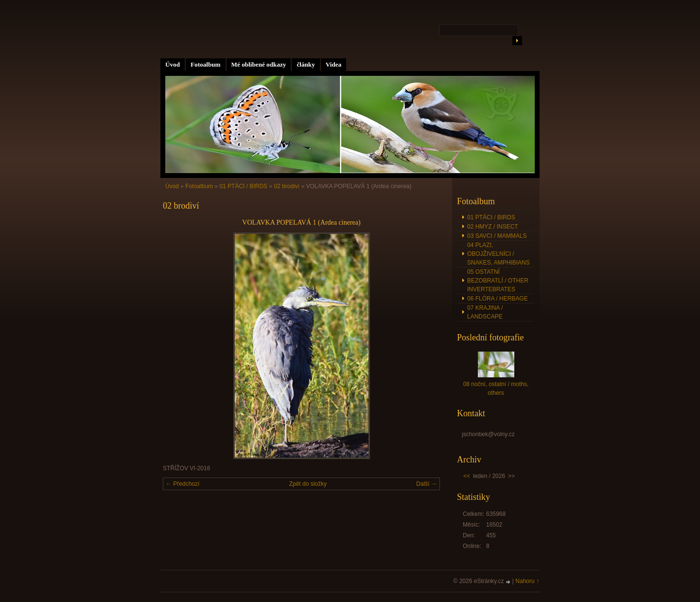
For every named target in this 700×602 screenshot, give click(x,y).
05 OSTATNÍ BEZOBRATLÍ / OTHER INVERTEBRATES (498, 281)
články (306, 64)
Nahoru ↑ (527, 581)
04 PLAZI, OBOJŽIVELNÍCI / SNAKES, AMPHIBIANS (499, 254)
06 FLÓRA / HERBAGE (498, 299)
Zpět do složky (308, 484)
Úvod (173, 64)
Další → (427, 484)
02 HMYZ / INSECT (493, 227)
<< (467, 476)
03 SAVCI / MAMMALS (497, 236)
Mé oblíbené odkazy (259, 64)
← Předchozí (183, 484)
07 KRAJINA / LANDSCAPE (485, 312)
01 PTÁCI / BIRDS (243, 186)
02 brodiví (287, 186)
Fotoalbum (206, 64)
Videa (333, 64)
